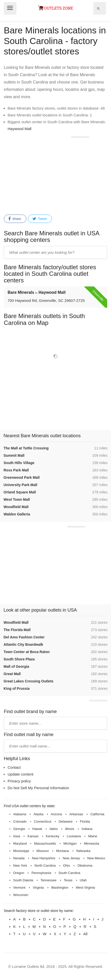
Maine (93, 836)
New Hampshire (44, 858)
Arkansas (76, 814)
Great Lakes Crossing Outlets (29, 681)
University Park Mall (20, 485)
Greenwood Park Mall (22, 477)
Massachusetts (45, 843)
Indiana (87, 829)
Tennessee (49, 880)
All (85, 934)
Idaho (54, 829)
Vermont (19, 888)
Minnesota (91, 843)
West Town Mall (17, 499)
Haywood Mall (20, 129)
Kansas (33, 836)
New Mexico (96, 858)
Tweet (40, 219)
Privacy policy (19, 781)
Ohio (67, 866)
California (97, 814)
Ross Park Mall (16, 470)
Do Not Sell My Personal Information (38, 788)
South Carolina (69, 873)
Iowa (17, 836)
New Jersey (71, 858)
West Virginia (85, 888)
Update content (21, 774)
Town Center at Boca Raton (27, 652)
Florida (85, 821)
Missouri (43, 851)
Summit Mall (14, 455)
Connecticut (43, 821)
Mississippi (21, 851)
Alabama (20, 814)
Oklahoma (85, 866)
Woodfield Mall (16, 507)
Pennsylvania (41, 873)
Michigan (70, 843)
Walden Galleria (17, 514)
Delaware (66, 821)
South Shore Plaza (19, 659)
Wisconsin (21, 895)
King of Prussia (17, 689)
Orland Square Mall (20, 492)
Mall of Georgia (16, 666)
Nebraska (83, 851)
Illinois (70, 829)
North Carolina (45, 866)
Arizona (56, 814)
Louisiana (74, 836)
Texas (68, 880)
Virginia (38, 888)
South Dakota (23, 880)
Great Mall (12, 674)
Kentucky (53, 836)
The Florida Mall (17, 630)
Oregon (19, 873)
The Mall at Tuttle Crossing (26, 448)
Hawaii (37, 829)
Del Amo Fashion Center (24, 637)
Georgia (19, 829)
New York (20, 866)
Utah (83, 880)
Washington (60, 888)
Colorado (20, 821)
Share (15, 219)
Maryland (20, 843)
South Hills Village (19, 463)
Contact (14, 767)
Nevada (19, 858)
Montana (62, 851)
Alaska (38, 814)
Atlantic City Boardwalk (23, 644)
